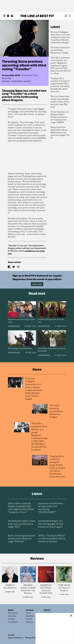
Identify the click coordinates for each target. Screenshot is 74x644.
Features (30, 616)
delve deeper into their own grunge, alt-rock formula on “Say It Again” (51, 524)
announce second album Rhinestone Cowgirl (60, 50)
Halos (41, 109)
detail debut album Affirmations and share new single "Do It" (60, 133)
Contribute (13, 622)
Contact (11, 619)
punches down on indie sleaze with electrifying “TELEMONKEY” (51, 508)
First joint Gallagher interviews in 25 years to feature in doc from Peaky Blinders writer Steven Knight (60, 37)
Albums (29, 622)
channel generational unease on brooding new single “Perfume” (22, 539)
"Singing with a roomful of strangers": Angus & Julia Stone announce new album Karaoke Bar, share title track (60, 85)
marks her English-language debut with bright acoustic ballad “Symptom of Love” (21, 508)
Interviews (14, 326)
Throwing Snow (12, 90)
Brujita (15, 112)
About (11, 610)
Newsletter (13, 613)
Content (30, 610)
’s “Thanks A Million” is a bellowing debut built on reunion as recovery (52, 539)
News (6, 81)
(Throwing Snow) (21, 81)
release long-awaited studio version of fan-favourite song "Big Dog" (60, 102)
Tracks (29, 619)
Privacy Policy (31, 638)
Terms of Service (15, 638)
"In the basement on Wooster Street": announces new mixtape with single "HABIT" (60, 117)
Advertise (12, 616)
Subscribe (37, 284)
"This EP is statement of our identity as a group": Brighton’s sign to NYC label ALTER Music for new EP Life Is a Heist (61, 66)
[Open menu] (70, 16)
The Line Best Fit (37, 16)
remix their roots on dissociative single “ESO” (22, 524)
